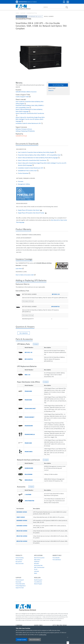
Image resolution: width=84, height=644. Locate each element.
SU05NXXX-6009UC (22, 526)
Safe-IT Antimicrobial (39, 567)
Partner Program (38, 584)
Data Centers (37, 560)
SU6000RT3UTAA (20, 136)
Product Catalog (20, 558)
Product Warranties (20, 584)
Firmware (21, 181)
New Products (19, 560)
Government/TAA (38, 565)
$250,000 (18, 92)
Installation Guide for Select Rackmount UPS (28, 123)
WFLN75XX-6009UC (22, 541)
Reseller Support (38, 580)
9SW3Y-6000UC (21, 517)
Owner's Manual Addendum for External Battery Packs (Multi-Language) (38, 158)
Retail (36, 573)
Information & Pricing (28, 301)
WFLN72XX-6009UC (22, 531)
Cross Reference (38, 582)
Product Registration (21, 586)
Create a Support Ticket (22, 97)
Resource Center (20, 564)
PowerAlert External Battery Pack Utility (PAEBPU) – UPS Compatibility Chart (39, 155)
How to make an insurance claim (25, 275)
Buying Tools (19, 562)
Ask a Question (24, 333)
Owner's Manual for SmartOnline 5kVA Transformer (30, 113)
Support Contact (20, 588)
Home (17, 13)
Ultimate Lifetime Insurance (29, 92)
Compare (36, 344)
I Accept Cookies (22, 640)
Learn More (19, 269)
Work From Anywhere (39, 558)
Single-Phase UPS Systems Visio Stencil (29, 210)
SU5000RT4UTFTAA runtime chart (27, 171)
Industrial (36, 571)
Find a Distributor (57, 560)
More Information (35, 640)
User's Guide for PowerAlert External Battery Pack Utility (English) (36, 152)
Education (37, 564)
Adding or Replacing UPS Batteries (25, 131)
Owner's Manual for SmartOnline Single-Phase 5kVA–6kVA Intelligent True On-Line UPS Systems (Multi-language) (30, 119)
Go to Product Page (58, 85)
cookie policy (43, 635)
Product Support (20, 580)
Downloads (18, 582)
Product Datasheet (23, 173)
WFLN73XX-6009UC (22, 536)
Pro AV (36, 569)
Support (23, 13)
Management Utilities (24, 184)
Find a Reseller (56, 558)
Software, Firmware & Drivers (24, 129)
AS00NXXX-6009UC (22, 521)
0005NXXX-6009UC (22, 512)
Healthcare (37, 562)
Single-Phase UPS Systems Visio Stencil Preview (31, 213)
